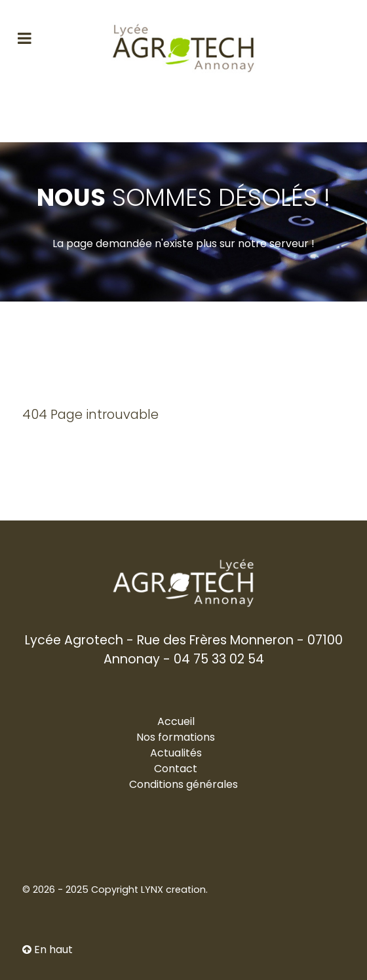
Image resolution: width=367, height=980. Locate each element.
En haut (48, 950)
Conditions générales (183, 784)
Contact (176, 769)
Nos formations (176, 737)
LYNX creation (173, 890)
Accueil (176, 721)
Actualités (176, 753)
